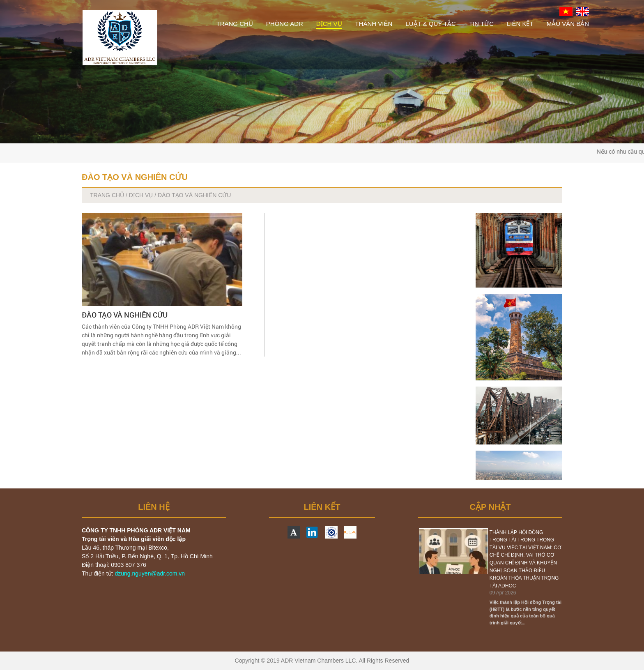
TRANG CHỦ (234, 24)
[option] (490, 577)
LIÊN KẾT (520, 24)
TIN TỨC (481, 24)
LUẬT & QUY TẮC (431, 24)
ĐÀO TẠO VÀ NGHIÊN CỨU (125, 315)
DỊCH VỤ (329, 24)
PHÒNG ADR (285, 24)
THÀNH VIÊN (374, 24)
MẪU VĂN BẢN (568, 24)
